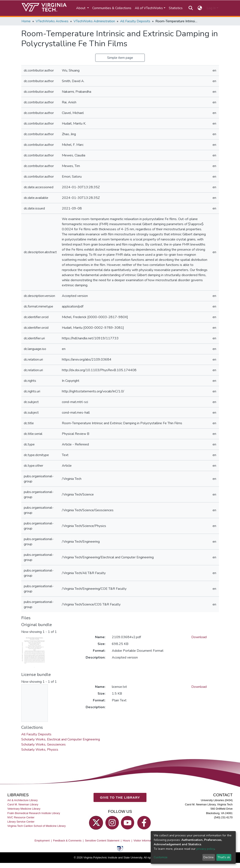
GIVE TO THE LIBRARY (120, 797)
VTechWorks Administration (94, 21)
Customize (161, 857)
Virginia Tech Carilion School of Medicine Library (37, 826)
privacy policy (205, 849)
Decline (209, 857)
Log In (211, 8)
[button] (200, 8)
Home (26, 21)
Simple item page (120, 58)
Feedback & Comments (67, 841)
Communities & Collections (112, 8)
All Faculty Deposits (135, 21)
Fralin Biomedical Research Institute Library (34, 813)
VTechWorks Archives (52, 21)
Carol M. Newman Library (23, 804)
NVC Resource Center (21, 817)
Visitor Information (144, 841)
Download (199, 637)
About (81, 8)
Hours (126, 841)
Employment (42, 841)
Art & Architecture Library (23, 800)
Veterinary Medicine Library (24, 809)
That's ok (224, 857)
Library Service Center (21, 821)
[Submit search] (191, 8)
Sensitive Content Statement (102, 841)
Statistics (176, 8)
